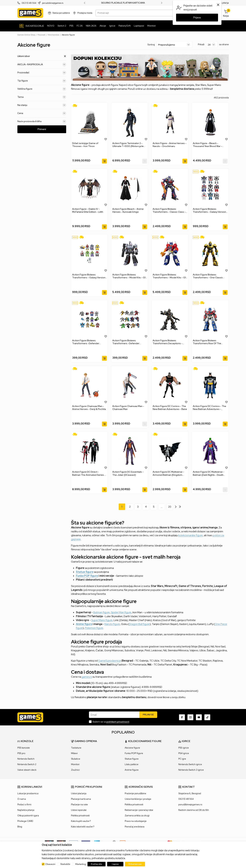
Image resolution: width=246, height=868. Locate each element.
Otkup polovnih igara (28, 815)
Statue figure (85, 572)
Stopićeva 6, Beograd (190, 793)
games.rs (87, 677)
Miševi (74, 753)
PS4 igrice (184, 753)
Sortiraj (151, 45)
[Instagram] (190, 717)
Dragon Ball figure (139, 624)
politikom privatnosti (118, 722)
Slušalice (76, 759)
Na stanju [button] (42, 105)
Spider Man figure (121, 612)
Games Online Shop (26, 35)
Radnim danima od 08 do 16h (194, 810)
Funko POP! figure (134, 753)
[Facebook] (182, 717)
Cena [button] (42, 113)
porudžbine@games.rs (190, 804)
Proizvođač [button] (42, 73)
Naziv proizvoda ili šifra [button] (42, 121)
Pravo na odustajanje (136, 821)
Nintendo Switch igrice (190, 764)
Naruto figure (112, 624)
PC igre (182, 759)
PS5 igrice (184, 748)
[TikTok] (207, 717)
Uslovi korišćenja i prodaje (138, 799)
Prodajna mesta (85, 13)
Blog (20, 827)
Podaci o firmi (24, 804)
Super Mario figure (102, 620)
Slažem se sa (111, 722)
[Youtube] (199, 717)
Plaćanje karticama (81, 799)
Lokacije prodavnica (28, 793)
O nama (22, 799)
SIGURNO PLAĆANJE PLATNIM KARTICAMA (123, 3)
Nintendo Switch (26, 759)
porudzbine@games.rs (53, 3)
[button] (106, 139)
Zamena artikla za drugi (137, 815)
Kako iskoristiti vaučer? (83, 827)
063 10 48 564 (29, 3)
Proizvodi (41, 35)
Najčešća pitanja (26, 810)
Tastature (76, 748)
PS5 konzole (24, 748)
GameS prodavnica (109, 661)
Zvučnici (75, 770)
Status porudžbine (61, 13)
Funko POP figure (87, 576)
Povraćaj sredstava (135, 827)
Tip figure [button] (42, 81)
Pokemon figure (94, 628)
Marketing (81, 864)
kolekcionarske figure (191, 535)
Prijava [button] (197, 18)
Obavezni (50, 864)
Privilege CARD (25, 821)
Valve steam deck (27, 770)
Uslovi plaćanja (79, 793)
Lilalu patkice (132, 764)
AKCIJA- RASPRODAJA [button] (42, 64)
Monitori (75, 764)
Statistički (65, 864)
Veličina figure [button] (42, 89)
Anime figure (84, 624)
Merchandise (54, 35)
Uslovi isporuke (79, 810)
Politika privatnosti (80, 815)
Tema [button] (42, 97)
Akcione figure (132, 748)
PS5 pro (21, 753)
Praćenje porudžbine (135, 793)
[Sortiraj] (174, 45)
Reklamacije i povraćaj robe (139, 810)
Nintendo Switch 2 (27, 764)
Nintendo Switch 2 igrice (191, 770)
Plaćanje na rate (79, 804)
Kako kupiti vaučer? (81, 821)
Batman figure (102, 612)
